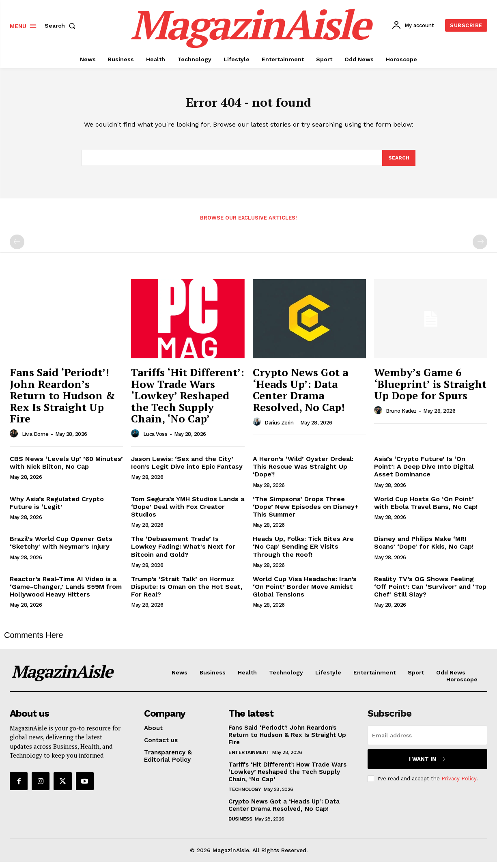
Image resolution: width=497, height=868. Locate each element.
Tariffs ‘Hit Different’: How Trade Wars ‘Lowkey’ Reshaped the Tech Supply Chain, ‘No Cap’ (188, 401)
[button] (62, 26)
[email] (427, 741)
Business (240, 825)
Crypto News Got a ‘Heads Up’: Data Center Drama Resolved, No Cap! (300, 396)
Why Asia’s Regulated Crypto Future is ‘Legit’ (57, 509)
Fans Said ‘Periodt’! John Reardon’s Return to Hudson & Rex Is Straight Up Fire (62, 401)
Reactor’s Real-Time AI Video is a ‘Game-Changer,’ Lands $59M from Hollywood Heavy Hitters (66, 593)
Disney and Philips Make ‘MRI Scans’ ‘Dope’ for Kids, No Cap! (424, 549)
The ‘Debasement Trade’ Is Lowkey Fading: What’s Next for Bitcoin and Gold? (183, 552)
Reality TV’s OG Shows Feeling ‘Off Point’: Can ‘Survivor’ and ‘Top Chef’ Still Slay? (430, 593)
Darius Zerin (279, 429)
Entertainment (249, 758)
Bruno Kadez (401, 417)
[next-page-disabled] (480, 248)
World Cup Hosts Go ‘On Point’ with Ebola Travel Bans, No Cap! (426, 509)
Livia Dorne (35, 440)
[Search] (398, 163)
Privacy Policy (459, 785)
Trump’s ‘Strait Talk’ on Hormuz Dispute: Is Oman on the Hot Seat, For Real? (187, 593)
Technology (245, 795)
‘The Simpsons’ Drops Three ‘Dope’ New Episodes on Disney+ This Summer (306, 513)
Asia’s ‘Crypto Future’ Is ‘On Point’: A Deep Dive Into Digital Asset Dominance (424, 473)
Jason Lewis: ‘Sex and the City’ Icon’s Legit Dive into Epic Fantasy (187, 469)
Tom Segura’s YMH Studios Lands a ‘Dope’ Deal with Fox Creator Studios (188, 513)
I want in (427, 765)
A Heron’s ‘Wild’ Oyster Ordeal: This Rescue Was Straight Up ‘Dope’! (303, 473)
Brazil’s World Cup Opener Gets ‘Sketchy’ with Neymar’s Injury (61, 549)
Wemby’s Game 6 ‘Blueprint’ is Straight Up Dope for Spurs (430, 390)
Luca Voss (155, 440)
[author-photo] (15, 440)
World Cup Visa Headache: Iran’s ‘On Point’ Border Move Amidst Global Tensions (305, 593)
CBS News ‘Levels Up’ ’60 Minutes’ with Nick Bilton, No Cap (66, 469)
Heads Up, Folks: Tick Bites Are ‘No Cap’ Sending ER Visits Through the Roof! (303, 552)
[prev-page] (17, 248)
